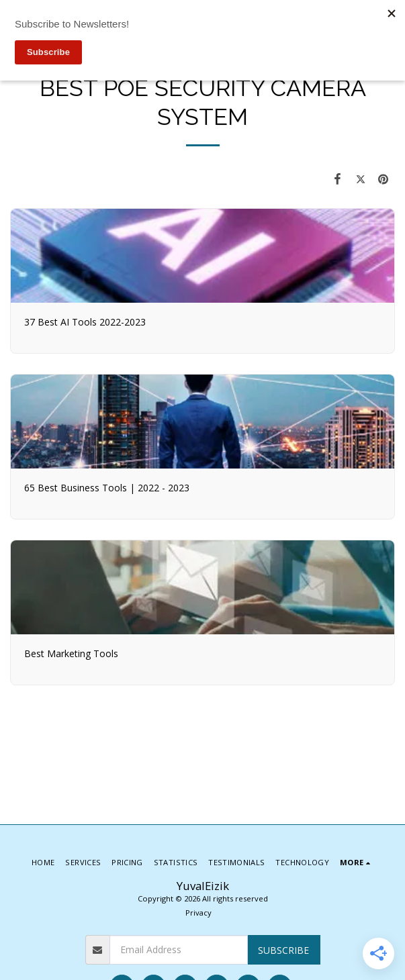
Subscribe (283, 950)
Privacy (198, 913)
